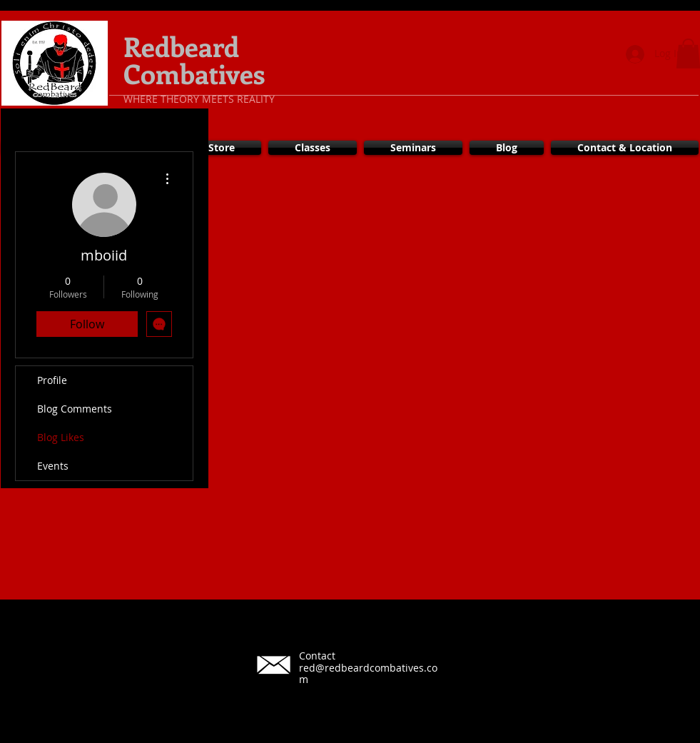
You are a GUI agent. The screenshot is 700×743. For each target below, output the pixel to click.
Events (53, 466)
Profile (52, 380)
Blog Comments (75, 409)
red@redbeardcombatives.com (368, 674)
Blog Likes (61, 437)
